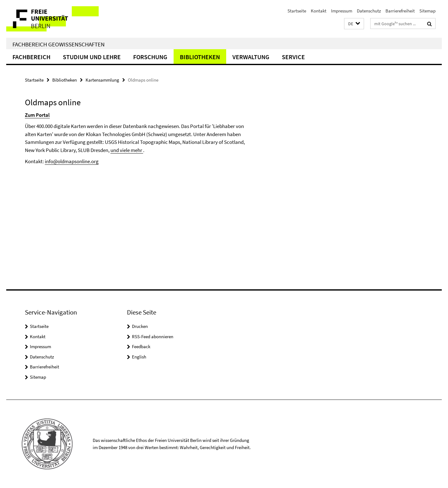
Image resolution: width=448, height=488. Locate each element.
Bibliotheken (200, 57)
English (139, 357)
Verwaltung (251, 57)
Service (293, 57)
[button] (354, 24)
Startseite (297, 11)
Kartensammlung (102, 80)
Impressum (342, 11)
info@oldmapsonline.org (72, 161)
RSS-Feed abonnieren (153, 336)
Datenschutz (369, 11)
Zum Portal (37, 115)
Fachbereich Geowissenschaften (58, 44)
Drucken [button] (140, 326)
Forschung (150, 57)
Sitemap (427, 11)
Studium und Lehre (92, 57)
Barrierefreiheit (400, 11)
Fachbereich (31, 57)
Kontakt (319, 11)
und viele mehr (127, 150)
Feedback (141, 346)
